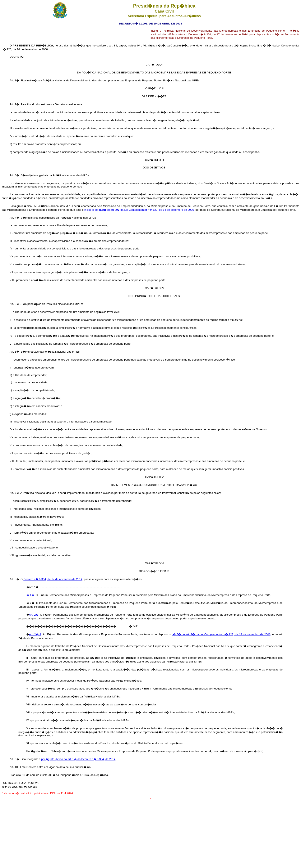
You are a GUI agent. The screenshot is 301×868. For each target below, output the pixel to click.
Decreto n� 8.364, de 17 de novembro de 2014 (53, 579)
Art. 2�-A (35, 634)
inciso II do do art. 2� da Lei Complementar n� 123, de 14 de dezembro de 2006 (139, 210)
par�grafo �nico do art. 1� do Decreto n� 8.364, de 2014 (78, 759)
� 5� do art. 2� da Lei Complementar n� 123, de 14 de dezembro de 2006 (221, 634)
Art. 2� (34, 615)
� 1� (30, 595)
